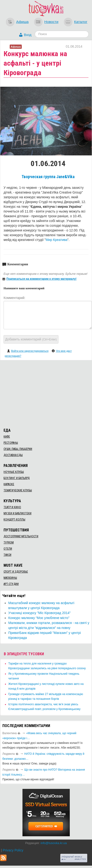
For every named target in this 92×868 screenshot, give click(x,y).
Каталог (81, 22)
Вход (28, 35)
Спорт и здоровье (16, 572)
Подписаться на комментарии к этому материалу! (42, 279)
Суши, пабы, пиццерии (18, 449)
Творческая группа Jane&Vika (48, 177)
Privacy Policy (13, 850)
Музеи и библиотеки (18, 513)
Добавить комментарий (31, 339)
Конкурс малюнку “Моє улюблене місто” (39, 618)
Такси (7, 555)
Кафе (7, 437)
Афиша (22, 22)
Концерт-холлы (14, 520)
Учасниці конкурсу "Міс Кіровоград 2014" (39, 613)
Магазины (10, 578)
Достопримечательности (21, 536)
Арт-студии (11, 584)
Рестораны (11, 443)
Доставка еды (13, 455)
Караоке (9, 484)
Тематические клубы (18, 490)
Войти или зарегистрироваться (30, 351)
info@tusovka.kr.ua (54, 843)
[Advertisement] (46, 393)
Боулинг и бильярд (17, 478)
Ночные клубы (14, 472)
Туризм (9, 542)
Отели (8, 549)
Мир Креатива (57, 240)
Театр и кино (12, 507)
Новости (51, 22)
